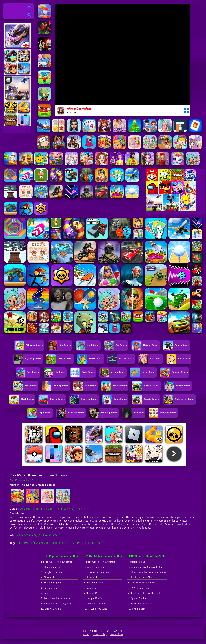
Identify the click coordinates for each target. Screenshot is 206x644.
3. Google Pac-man (51, 572)
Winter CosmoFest (27, 480)
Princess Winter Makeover (88, 524)
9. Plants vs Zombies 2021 (98, 603)
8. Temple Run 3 (93, 598)
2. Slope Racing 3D (51, 567)
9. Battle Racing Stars (140, 603)
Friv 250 (9, 5)
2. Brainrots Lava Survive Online (146, 567)
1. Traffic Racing (136, 562)
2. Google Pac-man (94, 567)
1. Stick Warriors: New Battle (57, 562)
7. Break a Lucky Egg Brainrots (145, 593)
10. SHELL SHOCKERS (95, 609)
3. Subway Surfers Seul (97, 572)
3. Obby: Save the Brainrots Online (147, 572)
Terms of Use (117, 634)
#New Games (26, 509)
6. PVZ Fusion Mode (139, 588)
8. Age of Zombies (138, 598)
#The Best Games (44, 509)
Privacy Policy (100, 634)
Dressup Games (46, 485)
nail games (78, 543)
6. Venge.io (90, 588)
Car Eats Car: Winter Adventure (52, 524)
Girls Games (24, 543)
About (86, 634)
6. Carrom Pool (49, 588)
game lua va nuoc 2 (49, 535)
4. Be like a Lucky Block (141, 577)
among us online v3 (26, 535)
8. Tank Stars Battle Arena (55, 598)
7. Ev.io (45, 593)
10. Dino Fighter (136, 609)
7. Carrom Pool (92, 593)
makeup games (41, 543)
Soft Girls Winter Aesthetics (122, 524)
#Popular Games (65, 509)
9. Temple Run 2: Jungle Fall (57, 603)
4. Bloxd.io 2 (48, 577)
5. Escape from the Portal (142, 583)
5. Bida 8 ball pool (51, 583)
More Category (94, 543)
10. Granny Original (51, 609)
